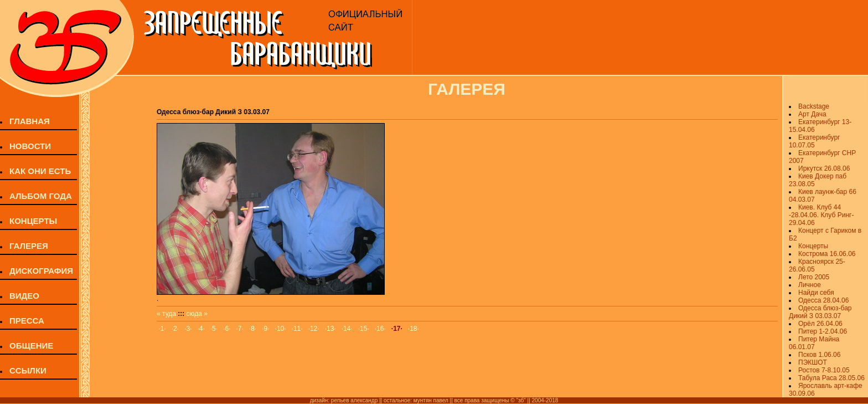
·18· (414, 329)
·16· (380, 329)
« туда (166, 314)
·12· (314, 329)
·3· (188, 329)
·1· (162, 329)
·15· (364, 329)
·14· (347, 329)
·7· (240, 329)
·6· (227, 329)
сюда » (197, 314)
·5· (214, 329)
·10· (281, 329)
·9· (265, 329)
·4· (201, 329)
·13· (330, 329)
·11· (297, 329)
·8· (253, 329)
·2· (175, 329)
